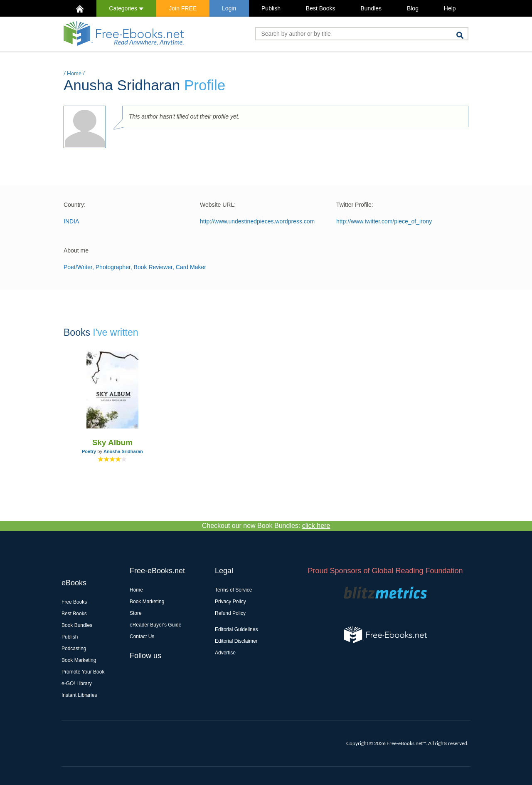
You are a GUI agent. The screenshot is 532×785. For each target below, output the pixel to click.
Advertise (225, 653)
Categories (126, 8)
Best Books (321, 8)
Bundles (371, 8)
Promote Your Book (83, 672)
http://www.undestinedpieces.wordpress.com (257, 221)
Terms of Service (233, 590)
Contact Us (142, 636)
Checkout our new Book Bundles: (266, 526)
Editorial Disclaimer (236, 641)
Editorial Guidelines (236, 629)
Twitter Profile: (355, 205)
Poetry (89, 451)
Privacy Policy (230, 602)
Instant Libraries (79, 695)
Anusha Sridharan (123, 451)
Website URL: (218, 205)
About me (76, 250)
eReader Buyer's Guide (155, 625)
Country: (75, 205)
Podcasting (74, 649)
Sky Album (113, 442)
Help (450, 8)
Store (136, 613)
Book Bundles (77, 625)
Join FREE (183, 8)
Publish (271, 8)
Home (74, 73)
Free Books (74, 602)
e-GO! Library (77, 683)
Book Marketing (79, 660)
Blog (413, 8)
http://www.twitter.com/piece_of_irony (384, 221)
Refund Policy (230, 613)
